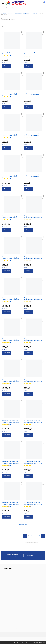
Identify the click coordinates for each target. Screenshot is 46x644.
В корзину (7, 66)
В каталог (30, 555)
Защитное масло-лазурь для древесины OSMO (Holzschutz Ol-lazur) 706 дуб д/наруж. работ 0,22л (34, 464)
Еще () (4, 63)
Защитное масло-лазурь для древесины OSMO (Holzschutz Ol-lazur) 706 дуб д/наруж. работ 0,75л (12, 505)
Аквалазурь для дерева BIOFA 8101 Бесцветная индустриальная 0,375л (12, 54)
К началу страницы (23, 635)
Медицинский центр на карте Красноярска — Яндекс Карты (23, 629)
